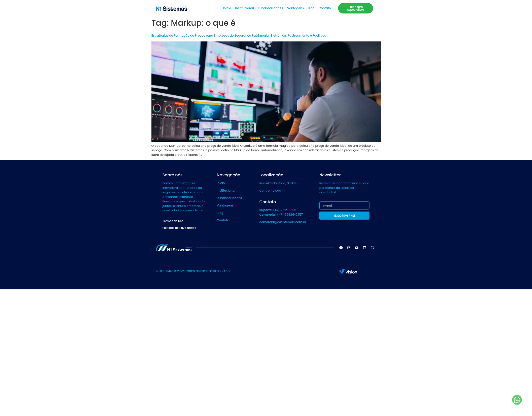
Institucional (244, 8)
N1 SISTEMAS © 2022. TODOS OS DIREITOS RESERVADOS (194, 271)
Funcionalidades (270, 8)
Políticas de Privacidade (180, 228)
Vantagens (295, 8)
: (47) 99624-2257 (281, 215)
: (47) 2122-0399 (278, 210)
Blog (311, 8)
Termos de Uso (173, 221)
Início (227, 8)
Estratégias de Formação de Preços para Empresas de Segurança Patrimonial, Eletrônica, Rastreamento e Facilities (239, 36)
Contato (325, 8)
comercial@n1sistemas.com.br (283, 222)
